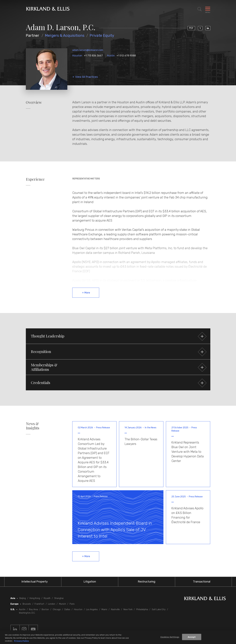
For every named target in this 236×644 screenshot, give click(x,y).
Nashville (115, 609)
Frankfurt (39, 604)
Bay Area (34, 609)
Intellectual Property (35, 582)
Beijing (23, 598)
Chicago (57, 609)
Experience (35, 179)
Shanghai (59, 598)
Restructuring (147, 582)
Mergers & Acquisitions (65, 36)
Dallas (67, 609)
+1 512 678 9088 (126, 56)
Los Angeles (92, 609)
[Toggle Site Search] (200, 9)
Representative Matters (86, 179)
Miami (104, 609)
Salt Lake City (159, 609)
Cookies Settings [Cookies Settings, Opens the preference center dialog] (170, 637)
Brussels (27, 604)
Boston (45, 609)
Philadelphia (142, 609)
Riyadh (47, 598)
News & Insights (33, 426)
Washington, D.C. (27, 613)
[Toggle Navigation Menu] (208, 9)
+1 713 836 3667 (93, 56)
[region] (118, 637)
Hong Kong (35, 598)
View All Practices (86, 77)
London (52, 604)
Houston (77, 56)
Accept (192, 637)
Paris (72, 604)
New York (128, 609)
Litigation (90, 582)
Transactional (202, 582)
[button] (118, 336)
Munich (62, 604)
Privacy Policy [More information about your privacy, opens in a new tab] (21, 641)
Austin (111, 56)
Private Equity (102, 36)
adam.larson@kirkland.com (88, 50)
